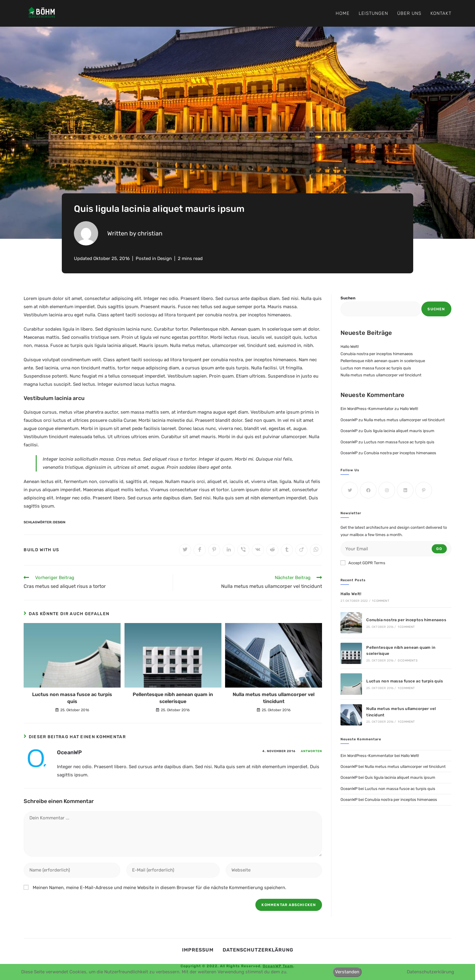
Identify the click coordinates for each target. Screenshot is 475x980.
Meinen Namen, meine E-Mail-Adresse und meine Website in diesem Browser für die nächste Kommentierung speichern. (159, 888)
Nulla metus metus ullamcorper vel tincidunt (274, 698)
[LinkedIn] (405, 490)
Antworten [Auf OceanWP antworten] (311, 751)
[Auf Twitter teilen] (185, 550)
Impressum (198, 950)
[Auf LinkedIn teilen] (229, 550)
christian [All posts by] (150, 233)
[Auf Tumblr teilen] (287, 550)
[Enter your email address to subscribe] (396, 549)
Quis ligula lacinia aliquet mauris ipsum (399, 431)
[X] (350, 490)
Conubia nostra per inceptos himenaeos (377, 354)
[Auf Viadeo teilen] (301, 550)
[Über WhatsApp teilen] (316, 550)
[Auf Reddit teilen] (272, 550)
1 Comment (381, 601)
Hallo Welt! (350, 347)
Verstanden (347, 972)
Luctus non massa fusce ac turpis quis (72, 698)
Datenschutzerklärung (258, 950)
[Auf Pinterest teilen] (214, 550)
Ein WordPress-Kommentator (367, 409)
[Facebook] (368, 490)
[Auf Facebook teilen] (200, 550)
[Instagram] (387, 490)
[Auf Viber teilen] (243, 550)
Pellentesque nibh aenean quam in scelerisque (173, 698)
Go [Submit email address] (439, 549)
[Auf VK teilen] (258, 550)
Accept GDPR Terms (363, 563)
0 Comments (408, 661)
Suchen (348, 298)
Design (164, 258)
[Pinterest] (424, 490)
